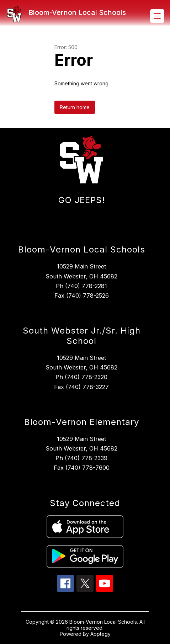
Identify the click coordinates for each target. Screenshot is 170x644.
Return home (75, 107)
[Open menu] (157, 16)
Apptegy (100, 634)
